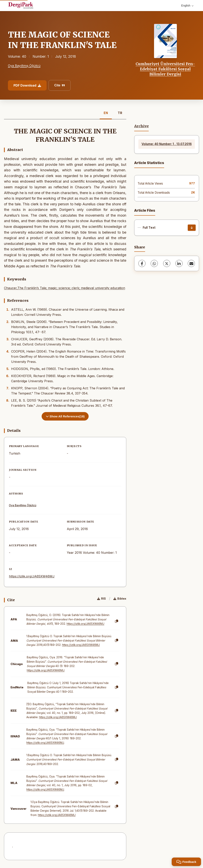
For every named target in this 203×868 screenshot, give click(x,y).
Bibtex (120, 599)
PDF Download (27, 85)
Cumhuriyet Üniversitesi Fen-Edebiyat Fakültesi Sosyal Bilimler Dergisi (165, 69)
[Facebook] (142, 263)
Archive (141, 126)
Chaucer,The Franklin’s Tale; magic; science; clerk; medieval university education (65, 288)
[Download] (192, 228)
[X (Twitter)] (167, 263)
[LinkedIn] (179, 263)
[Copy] (117, 621)
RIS (101, 599)
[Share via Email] (191, 263)
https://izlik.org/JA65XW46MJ (32, 576)
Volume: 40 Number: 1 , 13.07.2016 (167, 144)
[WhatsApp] (154, 263)
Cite (60, 85)
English (187, 6)
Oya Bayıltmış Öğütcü (24, 66)
